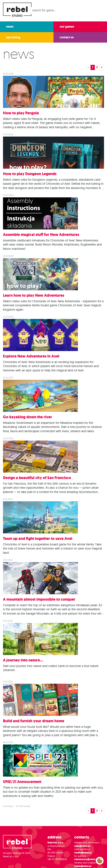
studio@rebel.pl (83, 853)
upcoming (13, 37)
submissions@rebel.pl (86, 859)
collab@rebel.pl (83, 866)
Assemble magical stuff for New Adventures (41, 235)
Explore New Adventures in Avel (31, 356)
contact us (67, 37)
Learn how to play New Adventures (34, 295)
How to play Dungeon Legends (30, 174)
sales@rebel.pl (82, 846)
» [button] (102, 67)
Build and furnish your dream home (34, 721)
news (10, 27)
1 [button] (93, 67)
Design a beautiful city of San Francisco (37, 478)
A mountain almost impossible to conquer (39, 599)
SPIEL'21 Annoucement (22, 782)
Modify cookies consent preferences (100, 861)
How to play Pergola (21, 113)
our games (67, 27)
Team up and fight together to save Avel (38, 539)
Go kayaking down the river (27, 417)
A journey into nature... (23, 660)
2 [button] (97, 67)
